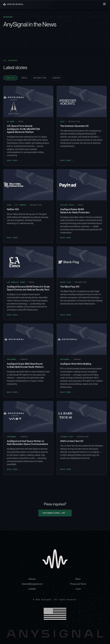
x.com (78, 589)
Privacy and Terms (78, 584)
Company (57, 78)
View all (11, 78)
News (78, 579)
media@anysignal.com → (55, 513)
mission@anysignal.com (32, 584)
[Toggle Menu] (104, 4)
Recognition (40, 78)
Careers (32, 579)
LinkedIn (32, 589)
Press (24, 78)
